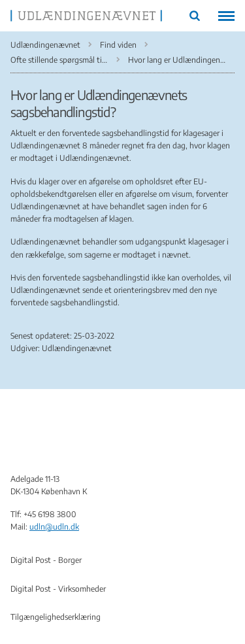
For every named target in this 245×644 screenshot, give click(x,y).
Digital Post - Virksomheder (58, 589)
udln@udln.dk (54, 527)
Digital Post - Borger (46, 560)
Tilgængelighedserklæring (56, 617)
